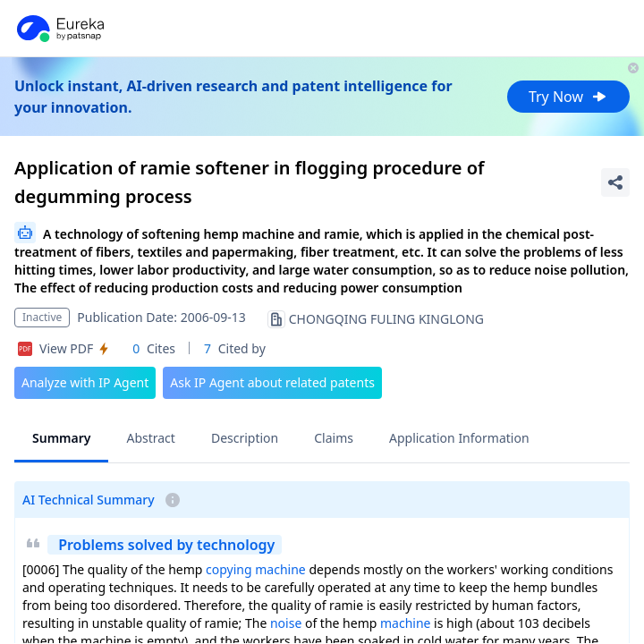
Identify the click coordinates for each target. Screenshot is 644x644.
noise (286, 623)
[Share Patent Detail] (615, 182)
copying (229, 569)
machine (280, 569)
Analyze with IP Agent (85, 382)
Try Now (568, 97)
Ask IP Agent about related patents (272, 382)
